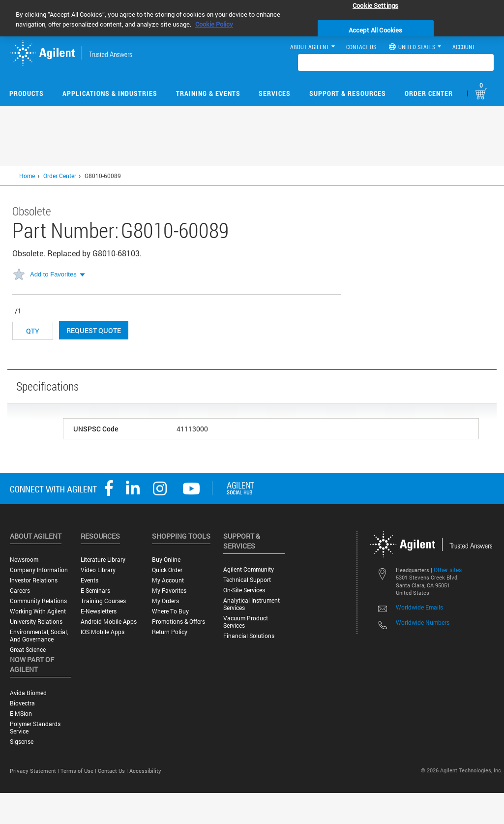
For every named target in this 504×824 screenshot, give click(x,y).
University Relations (36, 622)
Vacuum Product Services (246, 622)
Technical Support (247, 580)
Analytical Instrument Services (252, 604)
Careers (20, 591)
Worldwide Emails (419, 607)
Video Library (98, 570)
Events (89, 580)
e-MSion (21, 714)
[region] (252, 18)
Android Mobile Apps (109, 622)
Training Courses (103, 601)
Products (27, 93)
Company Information (39, 570)
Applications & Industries (110, 93)
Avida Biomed (28, 693)
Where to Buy (170, 611)
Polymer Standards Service (35, 728)
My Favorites (169, 591)
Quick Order (167, 570)
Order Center (429, 93)
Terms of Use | (79, 771)
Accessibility (145, 771)
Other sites (448, 570)
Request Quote (94, 330)
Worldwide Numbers (423, 622)
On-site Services (244, 590)
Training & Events (208, 93)
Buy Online (166, 560)
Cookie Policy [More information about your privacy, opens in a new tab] (214, 24)
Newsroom (24, 560)
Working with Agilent (38, 611)
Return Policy (170, 632)
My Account (168, 580)
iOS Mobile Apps (103, 632)
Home (27, 176)
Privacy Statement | (35, 771)
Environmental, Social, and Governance (39, 636)
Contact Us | (114, 771)
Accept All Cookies (375, 30)
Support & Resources (348, 93)
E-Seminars (95, 591)
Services (275, 93)
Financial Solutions (249, 636)
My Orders (165, 601)
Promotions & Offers (178, 622)
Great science (28, 650)
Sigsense (22, 742)
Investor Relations (34, 580)
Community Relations (38, 601)
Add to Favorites (53, 274)
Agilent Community (249, 569)
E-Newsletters (99, 611)
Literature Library (103, 560)
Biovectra (22, 703)
